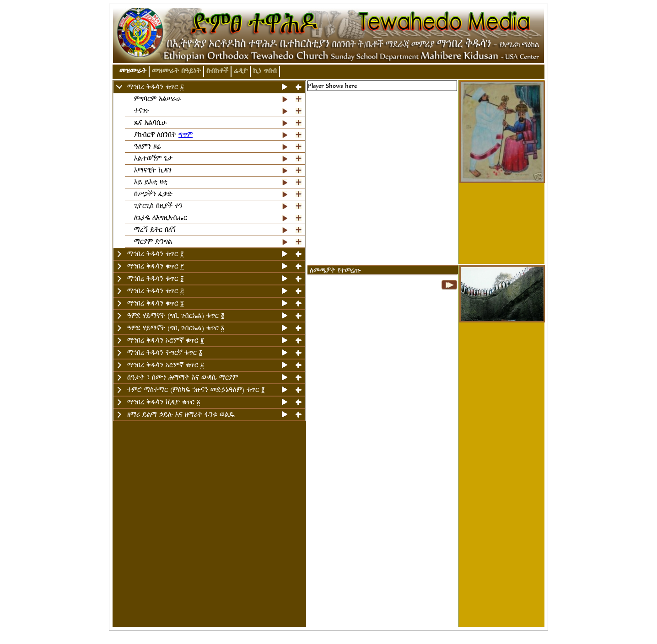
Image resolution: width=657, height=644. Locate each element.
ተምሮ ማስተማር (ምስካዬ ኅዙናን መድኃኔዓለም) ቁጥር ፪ (196, 390)
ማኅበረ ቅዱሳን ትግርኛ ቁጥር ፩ (165, 353)
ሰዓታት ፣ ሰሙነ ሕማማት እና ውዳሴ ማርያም (183, 378)
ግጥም (186, 135)
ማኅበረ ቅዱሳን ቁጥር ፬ (156, 279)
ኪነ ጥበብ (265, 71)
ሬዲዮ (241, 71)
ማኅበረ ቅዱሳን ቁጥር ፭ (156, 291)
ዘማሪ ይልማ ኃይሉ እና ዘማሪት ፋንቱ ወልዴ (181, 415)
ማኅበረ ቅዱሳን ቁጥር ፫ (156, 266)
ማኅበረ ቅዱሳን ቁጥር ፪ (155, 254)
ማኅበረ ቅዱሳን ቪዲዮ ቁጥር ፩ (164, 402)
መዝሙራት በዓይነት (176, 71)
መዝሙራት (133, 71)
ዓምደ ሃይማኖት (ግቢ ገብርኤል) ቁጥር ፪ (176, 316)
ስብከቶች (217, 71)
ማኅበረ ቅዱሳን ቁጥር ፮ (155, 303)
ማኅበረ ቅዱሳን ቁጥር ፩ (155, 87)
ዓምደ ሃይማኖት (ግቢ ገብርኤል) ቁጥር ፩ (176, 328)
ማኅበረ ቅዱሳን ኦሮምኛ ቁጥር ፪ (165, 341)
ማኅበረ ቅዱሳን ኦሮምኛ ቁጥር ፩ (165, 365)
